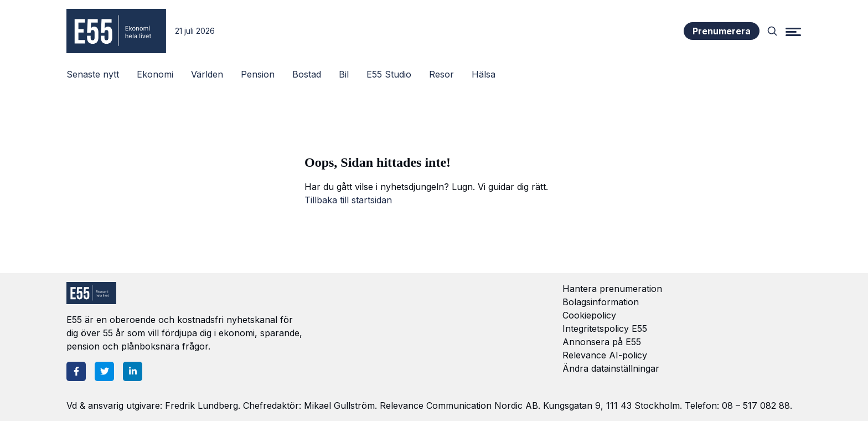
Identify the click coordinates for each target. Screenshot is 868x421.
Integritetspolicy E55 (605, 328)
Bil (344, 74)
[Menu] (793, 31)
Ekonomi (155, 74)
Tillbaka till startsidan (348, 200)
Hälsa (484, 74)
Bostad (307, 74)
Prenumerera (722, 31)
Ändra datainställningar (611, 368)
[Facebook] (76, 371)
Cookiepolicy (589, 315)
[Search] (772, 31)
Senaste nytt (93, 74)
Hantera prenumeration (612, 289)
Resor (441, 74)
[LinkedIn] (133, 371)
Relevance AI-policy (605, 355)
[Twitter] (104, 371)
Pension (258, 74)
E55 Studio (389, 74)
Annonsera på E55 (602, 342)
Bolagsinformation (601, 302)
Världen (207, 74)
